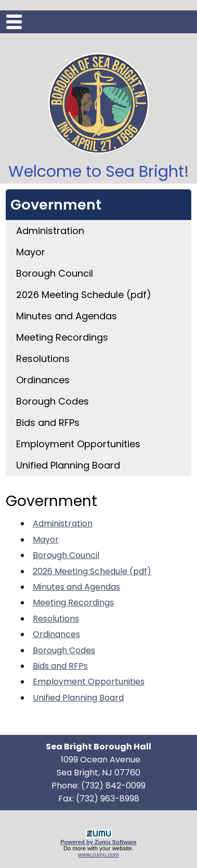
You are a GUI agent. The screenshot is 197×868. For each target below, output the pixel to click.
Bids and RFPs (48, 423)
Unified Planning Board (68, 465)
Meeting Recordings (62, 337)
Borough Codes (52, 401)
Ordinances (43, 380)
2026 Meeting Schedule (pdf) (84, 295)
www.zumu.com (98, 854)
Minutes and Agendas (67, 316)
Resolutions (43, 359)
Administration (50, 231)
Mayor (31, 252)
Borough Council (55, 273)
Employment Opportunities (78, 444)
